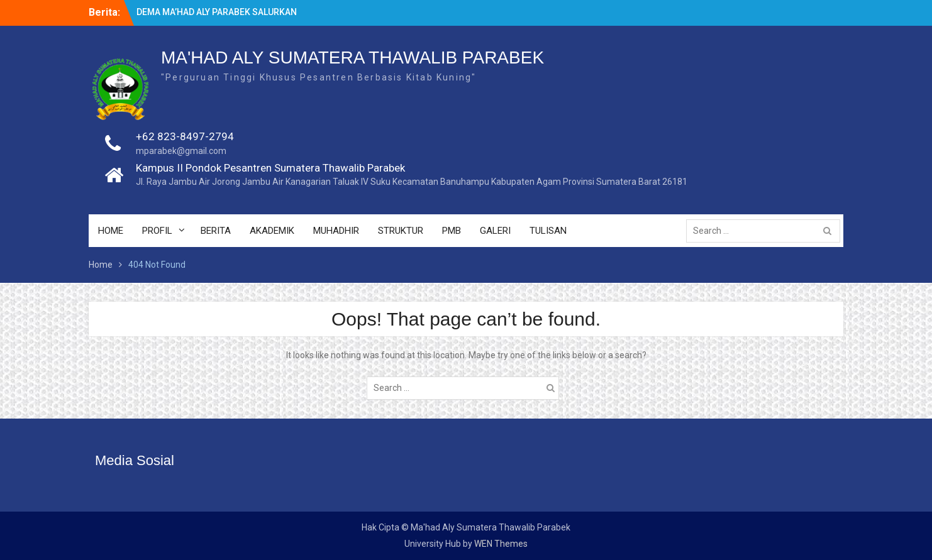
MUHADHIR (336, 231)
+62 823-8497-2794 (185, 136)
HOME (111, 231)
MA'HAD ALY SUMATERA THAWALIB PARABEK (352, 58)
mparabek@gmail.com (181, 151)
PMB (452, 231)
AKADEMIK (272, 231)
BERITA (216, 231)
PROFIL (157, 231)
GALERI (495, 231)
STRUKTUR (401, 231)
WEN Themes (501, 544)
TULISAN (548, 231)
